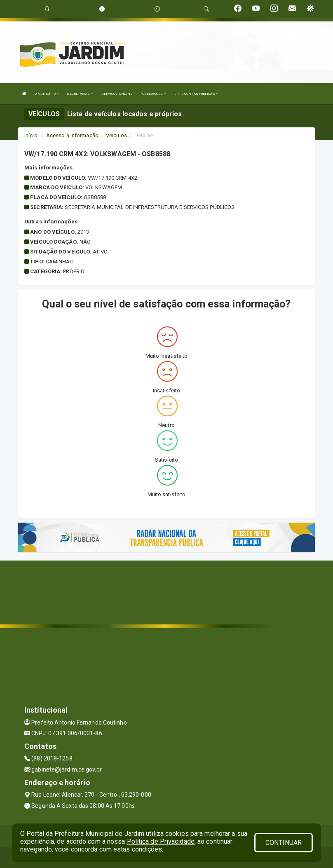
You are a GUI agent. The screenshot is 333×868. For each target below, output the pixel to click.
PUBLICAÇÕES (153, 94)
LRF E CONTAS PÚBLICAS (196, 94)
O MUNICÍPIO (47, 94)
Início (31, 135)
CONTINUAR (284, 843)
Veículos (116, 135)
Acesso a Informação (72, 135)
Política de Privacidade (161, 841)
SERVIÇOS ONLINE (117, 94)
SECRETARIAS (80, 94)
